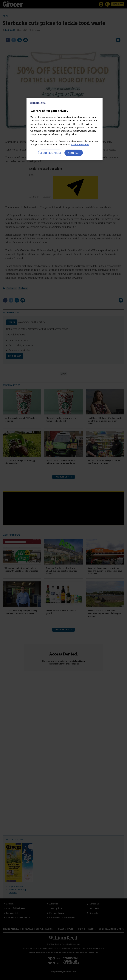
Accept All (74, 153)
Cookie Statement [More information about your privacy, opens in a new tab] (80, 144)
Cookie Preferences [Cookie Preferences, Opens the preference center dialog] (50, 153)
